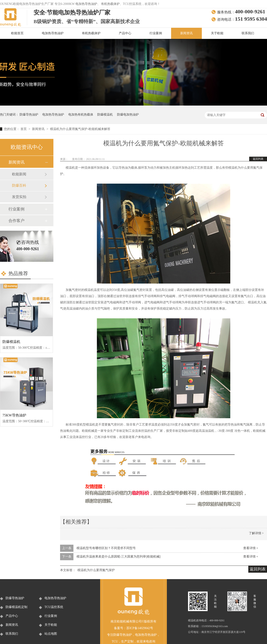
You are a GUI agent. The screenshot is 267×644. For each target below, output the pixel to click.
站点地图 (51, 634)
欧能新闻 (19, 174)
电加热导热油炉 (86, 4)
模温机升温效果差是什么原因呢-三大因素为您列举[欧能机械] (119, 557)
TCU (115, 641)
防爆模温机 (105, 115)
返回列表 (258, 159)
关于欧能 (217, 33)
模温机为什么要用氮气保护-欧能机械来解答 (80, 129)
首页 (24, 129)
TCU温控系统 (54, 607)
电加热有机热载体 (81, 115)
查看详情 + (251, 548)
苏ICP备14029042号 (140, 628)
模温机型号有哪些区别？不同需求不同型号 (106, 548)
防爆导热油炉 (29, 115)
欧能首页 (17, 33)
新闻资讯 (186, 33)
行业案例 (156, 33)
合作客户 (16, 221)
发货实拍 (19, 197)
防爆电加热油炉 (128, 115)
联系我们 (248, 33)
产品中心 (125, 33)
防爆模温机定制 (16, 607)
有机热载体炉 (110, 4)
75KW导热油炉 (14, 415)
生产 (124, 641)
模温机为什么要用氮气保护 (96, 570)
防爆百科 (19, 185)
